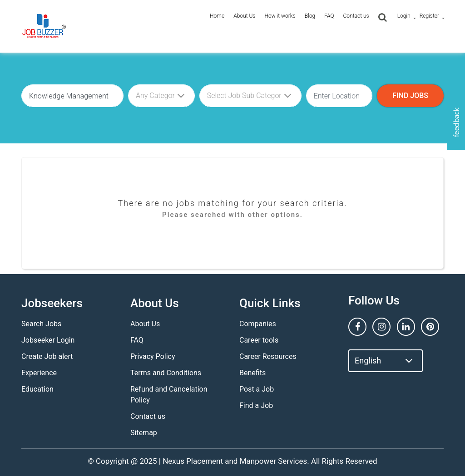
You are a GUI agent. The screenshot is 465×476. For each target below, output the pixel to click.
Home (217, 16)
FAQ (329, 16)
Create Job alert (47, 356)
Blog (310, 16)
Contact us (356, 16)
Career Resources (268, 356)
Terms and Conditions (166, 373)
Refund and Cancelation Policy (169, 395)
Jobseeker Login (48, 340)
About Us (244, 16)
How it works (280, 16)
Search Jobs (41, 324)
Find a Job (256, 405)
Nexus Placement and (200, 461)
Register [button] (429, 16)
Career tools (259, 340)
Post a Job (257, 389)
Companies (258, 324)
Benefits (252, 373)
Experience (39, 373)
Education (37, 389)
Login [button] (404, 16)
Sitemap (144, 433)
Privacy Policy (153, 356)
